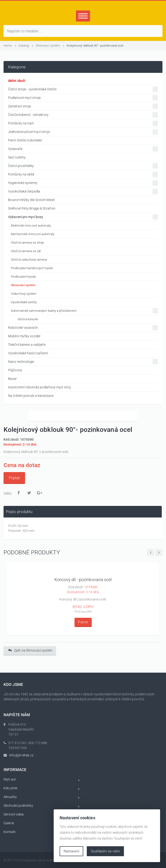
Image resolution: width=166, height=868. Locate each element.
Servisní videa (41, 815)
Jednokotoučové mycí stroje (83, 132)
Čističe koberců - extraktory (83, 115)
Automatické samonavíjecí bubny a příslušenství (84, 311)
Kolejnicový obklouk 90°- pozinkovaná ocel (95, 46)
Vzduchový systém (24, 294)
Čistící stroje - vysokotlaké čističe (83, 89)
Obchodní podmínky (41, 806)
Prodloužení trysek (23, 277)
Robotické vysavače (83, 328)
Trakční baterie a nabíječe (27, 345)
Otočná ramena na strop (27, 243)
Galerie (41, 824)
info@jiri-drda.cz (21, 755)
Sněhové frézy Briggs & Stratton (32, 208)
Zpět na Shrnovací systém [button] (30, 651)
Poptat (14, 478)
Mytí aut (41, 780)
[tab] (83, 512)
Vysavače (83, 149)
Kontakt (41, 833)
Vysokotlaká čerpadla (83, 191)
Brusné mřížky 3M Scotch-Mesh (31, 200)
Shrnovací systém (50, 46)
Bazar (13, 379)
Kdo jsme (41, 789)
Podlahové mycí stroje (83, 98)
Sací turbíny (17, 157)
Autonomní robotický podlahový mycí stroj (39, 387)
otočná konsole (28, 319)
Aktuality (41, 798)
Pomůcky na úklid (83, 174)
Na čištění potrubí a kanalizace (31, 396)
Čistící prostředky (83, 166)
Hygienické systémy (83, 183)
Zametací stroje (83, 106)
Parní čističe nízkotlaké (25, 140)
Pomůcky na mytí (83, 123)
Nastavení (71, 851)
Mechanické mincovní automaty (33, 234)
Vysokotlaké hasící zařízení (28, 353)
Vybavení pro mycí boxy (83, 217)
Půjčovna (15, 370)
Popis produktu (19, 512)
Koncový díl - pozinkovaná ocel (83, 580)
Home (10, 46)
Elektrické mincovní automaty (31, 226)
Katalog (26, 46)
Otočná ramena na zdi (26, 251)
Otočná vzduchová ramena (29, 260)
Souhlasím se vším (105, 851)
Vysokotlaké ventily (24, 302)
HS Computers (26, 860)
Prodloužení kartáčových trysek (32, 268)
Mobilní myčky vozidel (24, 336)
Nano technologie (83, 362)
